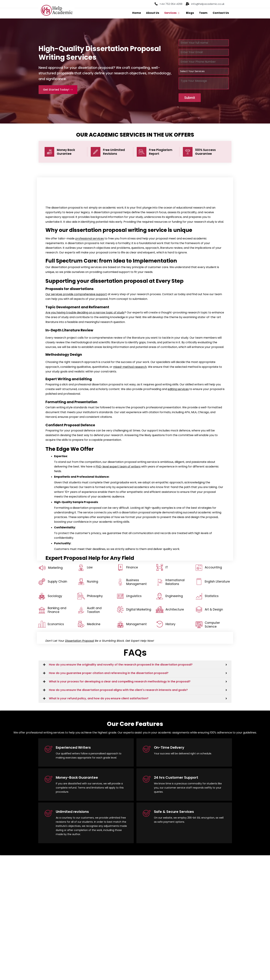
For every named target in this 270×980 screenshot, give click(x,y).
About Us (151, 13)
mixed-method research (130, 367)
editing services (178, 390)
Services (171, 13)
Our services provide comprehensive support (76, 295)
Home (135, 13)
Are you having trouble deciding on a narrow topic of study (85, 313)
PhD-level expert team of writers (118, 467)
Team (203, 13)
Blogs (189, 13)
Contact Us (220, 13)
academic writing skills (114, 522)
